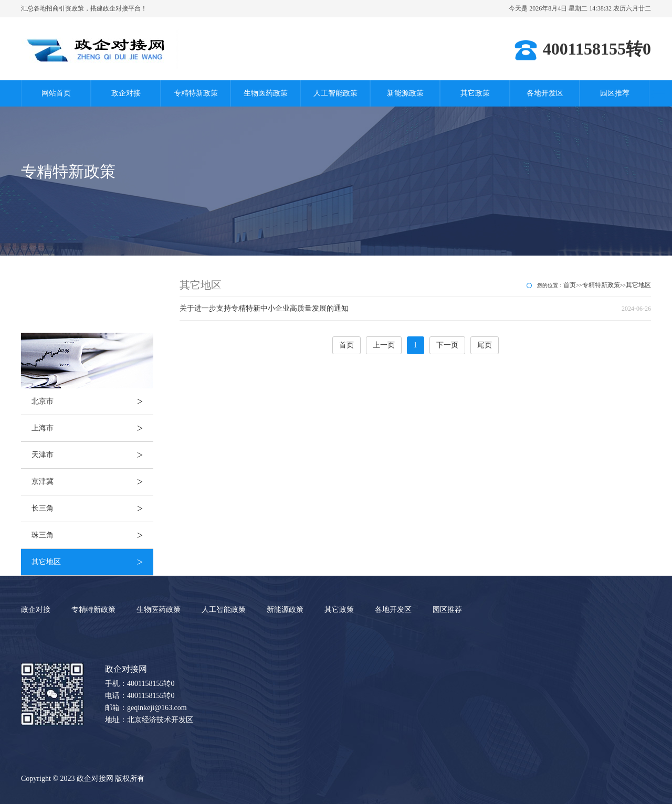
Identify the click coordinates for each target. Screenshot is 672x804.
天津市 (92, 455)
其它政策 (475, 93)
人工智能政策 (335, 93)
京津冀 (92, 482)
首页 (570, 285)
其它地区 (92, 562)
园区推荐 (615, 93)
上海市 (92, 428)
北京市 (92, 401)
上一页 (384, 345)
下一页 (447, 345)
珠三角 (92, 535)
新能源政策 (405, 93)
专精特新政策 (196, 93)
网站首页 (56, 93)
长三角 (92, 509)
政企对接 (126, 93)
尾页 (485, 345)
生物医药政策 (266, 93)
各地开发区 (545, 93)
